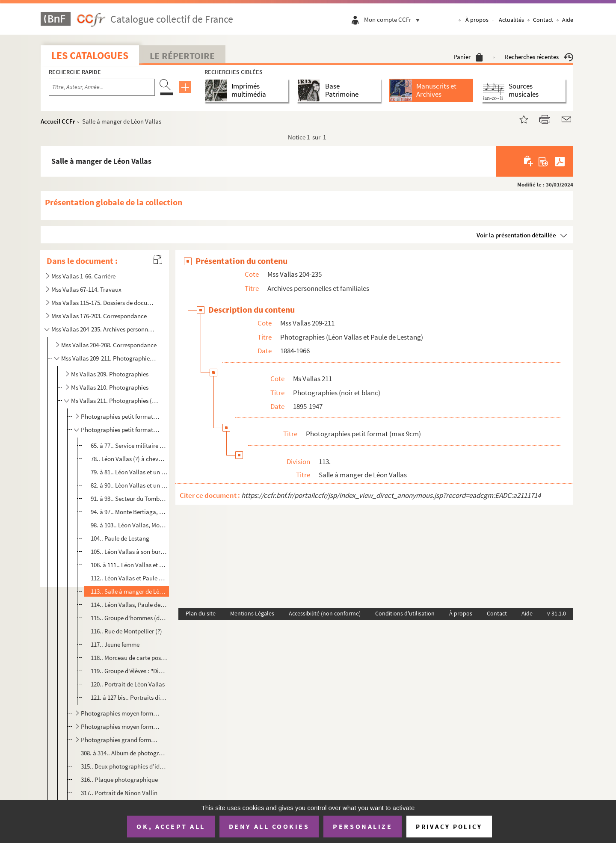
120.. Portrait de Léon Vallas (128, 684)
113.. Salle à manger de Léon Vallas (129, 591)
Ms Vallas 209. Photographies (110, 374)
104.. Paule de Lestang (120, 538)
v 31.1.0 (557, 613)
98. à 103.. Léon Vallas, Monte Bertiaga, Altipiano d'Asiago (129, 525)
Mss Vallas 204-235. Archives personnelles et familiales (104, 329)
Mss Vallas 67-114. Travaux (86, 289)
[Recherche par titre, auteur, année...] (102, 87)
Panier (468, 57)
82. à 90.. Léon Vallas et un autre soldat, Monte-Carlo (129, 485)
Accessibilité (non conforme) (325, 613)
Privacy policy (449, 827)
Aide (568, 20)
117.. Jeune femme (115, 644)
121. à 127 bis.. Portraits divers (129, 697)
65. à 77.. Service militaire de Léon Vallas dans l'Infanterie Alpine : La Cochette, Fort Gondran (129, 445)
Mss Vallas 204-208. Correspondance (109, 345)
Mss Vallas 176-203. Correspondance (99, 316)
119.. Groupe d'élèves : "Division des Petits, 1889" (129, 671)
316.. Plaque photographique (119, 779)
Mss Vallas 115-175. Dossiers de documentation (104, 303)
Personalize (363, 826)
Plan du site (201, 613)
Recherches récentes (539, 57)
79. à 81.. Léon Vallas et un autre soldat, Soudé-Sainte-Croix (129, 472)
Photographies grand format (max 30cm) (120, 740)
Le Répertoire (182, 56)
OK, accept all (171, 826)
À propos (477, 20)
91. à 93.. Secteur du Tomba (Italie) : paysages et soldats (129, 498)
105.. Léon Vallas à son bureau (129, 552)
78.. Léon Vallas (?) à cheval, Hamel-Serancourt (129, 459)
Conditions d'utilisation (405, 613)
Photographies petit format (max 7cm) (120, 416)
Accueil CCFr (58, 121)
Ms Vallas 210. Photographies (110, 387)
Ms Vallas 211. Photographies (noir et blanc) (115, 401)
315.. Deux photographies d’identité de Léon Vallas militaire (124, 766)
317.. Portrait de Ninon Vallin (119, 793)
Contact (543, 20)
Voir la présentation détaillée (516, 235)
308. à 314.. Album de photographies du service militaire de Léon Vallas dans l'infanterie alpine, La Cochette (124, 753)
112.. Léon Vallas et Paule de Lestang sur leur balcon (129, 578)
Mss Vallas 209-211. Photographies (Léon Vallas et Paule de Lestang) (109, 358)
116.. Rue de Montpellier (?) (126, 631)
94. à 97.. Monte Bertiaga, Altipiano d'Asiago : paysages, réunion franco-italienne (129, 512)
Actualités (511, 20)
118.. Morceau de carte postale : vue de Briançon (129, 658)
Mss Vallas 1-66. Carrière (83, 276)
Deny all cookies (269, 826)
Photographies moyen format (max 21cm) (120, 726)
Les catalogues (90, 55)
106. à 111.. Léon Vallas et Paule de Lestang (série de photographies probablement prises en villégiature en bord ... (129, 565)
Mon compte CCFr (394, 19)
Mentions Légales (252, 613)
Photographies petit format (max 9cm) (120, 430)
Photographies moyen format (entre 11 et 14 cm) (120, 713)
